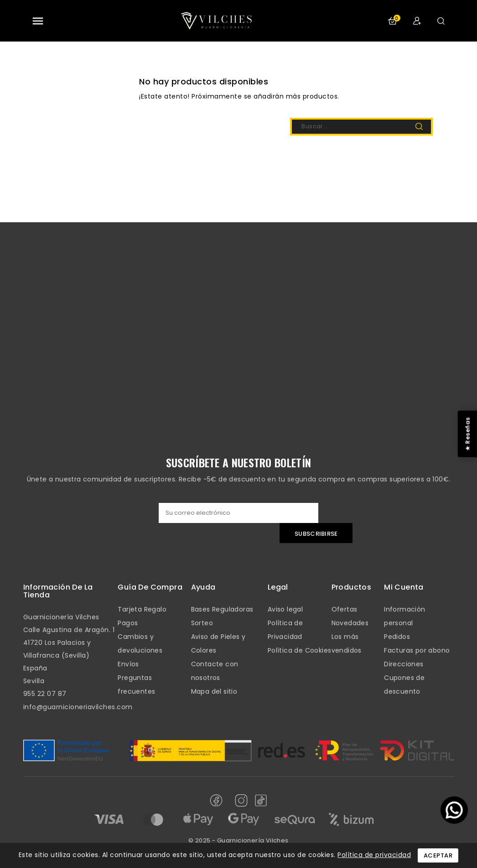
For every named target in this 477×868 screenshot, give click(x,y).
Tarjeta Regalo (142, 609)
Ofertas (345, 609)
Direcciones (404, 664)
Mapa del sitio (214, 691)
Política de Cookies (300, 650)
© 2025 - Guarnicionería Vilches (238, 840)
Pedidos (397, 637)
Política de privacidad (374, 855)
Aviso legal (285, 609)
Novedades (350, 623)
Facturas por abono (417, 650)
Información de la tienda (58, 591)
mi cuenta (404, 587)
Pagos (128, 623)
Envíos (128, 664)
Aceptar (438, 855)
